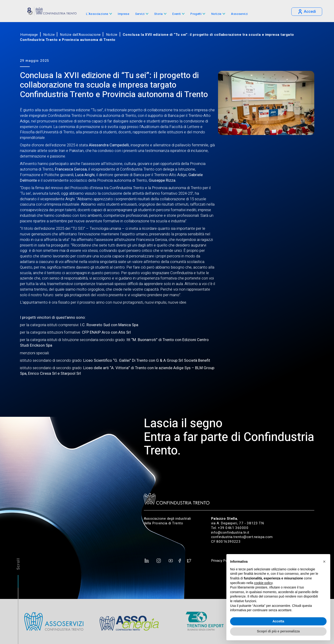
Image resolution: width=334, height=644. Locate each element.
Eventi (177, 14)
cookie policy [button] (263, 583)
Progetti (196, 14)
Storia (158, 14)
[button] (324, 562)
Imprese (124, 14)
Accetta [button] (278, 621)
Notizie (216, 14)
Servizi (140, 14)
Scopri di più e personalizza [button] (278, 631)
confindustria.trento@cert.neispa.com (242, 537)
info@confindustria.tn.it (230, 532)
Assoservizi (239, 14)
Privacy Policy (222, 561)
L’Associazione (97, 14)
